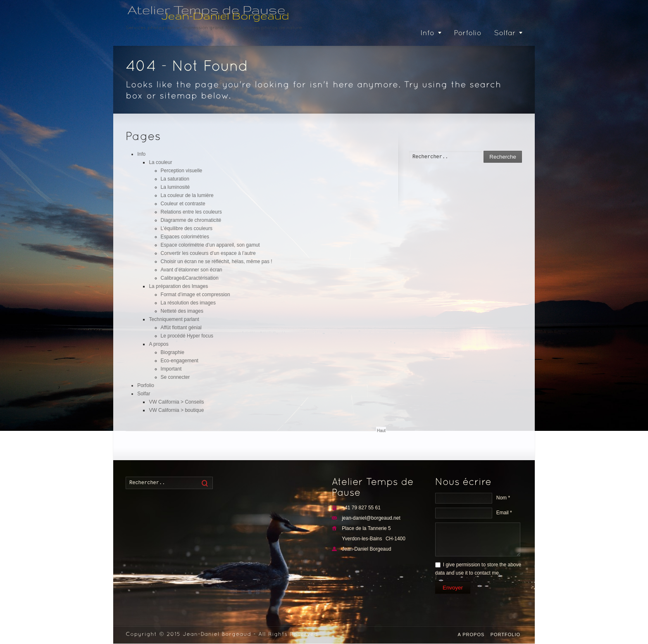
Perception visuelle (182, 171)
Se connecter (175, 377)
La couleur (160, 162)
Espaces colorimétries (185, 237)
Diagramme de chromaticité (191, 220)
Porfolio (146, 385)
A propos (158, 344)
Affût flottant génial (181, 328)
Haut (381, 431)
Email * (504, 513)
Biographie (173, 352)
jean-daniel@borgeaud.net (371, 518)
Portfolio (505, 634)
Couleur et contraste (183, 204)
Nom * (503, 498)
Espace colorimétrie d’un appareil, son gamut (210, 245)
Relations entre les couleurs (191, 212)
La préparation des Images (178, 286)
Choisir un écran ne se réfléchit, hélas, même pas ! (217, 261)
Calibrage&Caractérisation (190, 278)
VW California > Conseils (176, 402)
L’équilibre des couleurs (187, 228)
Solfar (144, 394)
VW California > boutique (176, 410)
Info (141, 154)
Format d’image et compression (195, 295)
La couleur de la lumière (187, 195)
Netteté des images (182, 311)
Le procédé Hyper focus (187, 336)
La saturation (175, 179)
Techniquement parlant (174, 319)
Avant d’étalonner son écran (192, 270)
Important (171, 369)
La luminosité (175, 187)
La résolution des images (188, 303)
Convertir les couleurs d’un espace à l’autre (208, 253)
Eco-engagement (180, 361)
